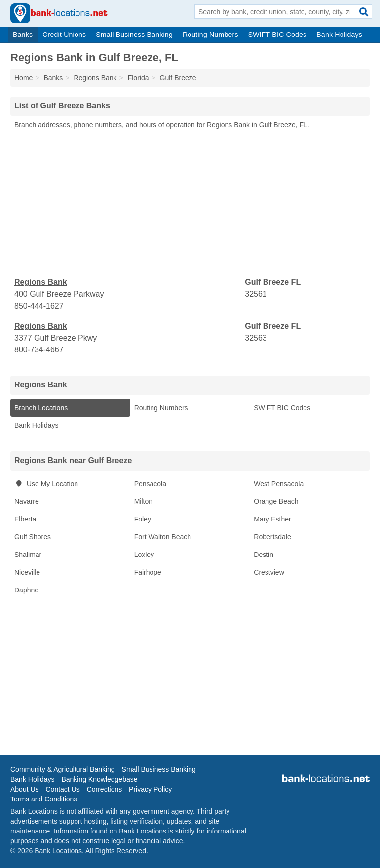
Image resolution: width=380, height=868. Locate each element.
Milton (143, 501)
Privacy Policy (150, 789)
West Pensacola (279, 484)
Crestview (269, 572)
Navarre (27, 501)
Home (23, 78)
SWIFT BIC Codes (278, 35)
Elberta (25, 519)
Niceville (27, 572)
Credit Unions (64, 35)
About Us (25, 789)
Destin (264, 555)
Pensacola (150, 484)
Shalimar (28, 555)
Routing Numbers (210, 35)
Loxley (144, 555)
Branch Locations (41, 408)
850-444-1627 (39, 306)
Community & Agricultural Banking (63, 769)
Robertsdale (272, 537)
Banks (23, 35)
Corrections (105, 789)
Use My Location (46, 484)
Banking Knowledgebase (99, 779)
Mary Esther (272, 519)
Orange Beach (276, 501)
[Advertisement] (190, 204)
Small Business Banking (134, 35)
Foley (143, 519)
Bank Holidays (339, 35)
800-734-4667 (39, 350)
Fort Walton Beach (163, 537)
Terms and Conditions (44, 799)
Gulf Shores (33, 537)
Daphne (26, 590)
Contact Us (62, 789)
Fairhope (148, 572)
